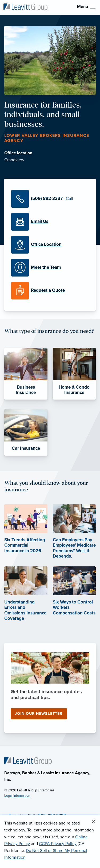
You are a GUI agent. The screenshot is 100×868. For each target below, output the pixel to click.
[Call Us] (50, 199)
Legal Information (17, 796)
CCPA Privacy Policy (58, 844)
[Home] (28, 761)
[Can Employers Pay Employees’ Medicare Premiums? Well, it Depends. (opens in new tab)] (74, 538)
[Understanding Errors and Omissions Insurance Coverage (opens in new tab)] (26, 601)
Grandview (14, 160)
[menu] (93, 7)
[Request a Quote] (50, 291)
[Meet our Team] (50, 268)
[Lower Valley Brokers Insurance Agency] (25, 7)
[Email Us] (50, 222)
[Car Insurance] (26, 432)
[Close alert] (94, 822)
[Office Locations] (50, 245)
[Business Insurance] (26, 374)
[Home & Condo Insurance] (74, 374)
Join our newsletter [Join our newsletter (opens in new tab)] (39, 714)
